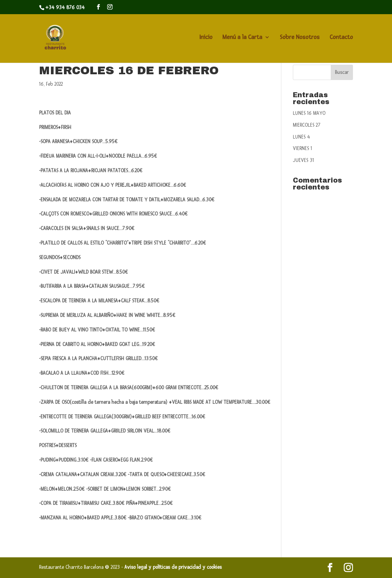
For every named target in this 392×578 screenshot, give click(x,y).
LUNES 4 (301, 137)
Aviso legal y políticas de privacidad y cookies (173, 567)
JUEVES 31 (303, 160)
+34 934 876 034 (65, 8)
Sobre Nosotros (300, 38)
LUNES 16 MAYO (309, 113)
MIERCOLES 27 (307, 125)
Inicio (206, 38)
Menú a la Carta (242, 38)
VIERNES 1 (302, 149)
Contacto (341, 38)
